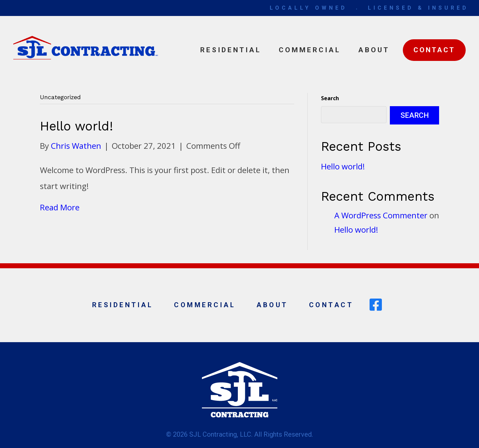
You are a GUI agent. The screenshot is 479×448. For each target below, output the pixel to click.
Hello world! (77, 126)
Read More (60, 207)
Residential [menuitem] (231, 50)
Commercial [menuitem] (310, 50)
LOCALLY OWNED (309, 8)
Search (330, 98)
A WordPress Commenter (381, 215)
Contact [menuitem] (434, 50)
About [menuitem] (374, 50)
